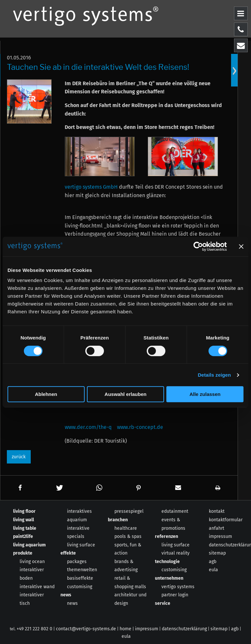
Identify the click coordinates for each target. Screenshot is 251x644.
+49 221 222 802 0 (34, 629)
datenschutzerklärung (184, 629)
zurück (19, 457)
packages (77, 562)
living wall (24, 520)
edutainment (175, 511)
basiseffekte (80, 578)
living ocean (32, 562)
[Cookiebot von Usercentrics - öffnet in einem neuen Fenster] (198, 246)
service (163, 603)
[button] (20, 488)
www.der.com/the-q (88, 427)
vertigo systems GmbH (91, 187)
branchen (118, 520)
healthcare (126, 528)
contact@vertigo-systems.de (86, 629)
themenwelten (82, 570)
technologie (167, 562)
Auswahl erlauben (125, 394)
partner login (175, 595)
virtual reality (176, 553)
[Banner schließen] (241, 246)
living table (25, 528)
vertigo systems (178, 587)
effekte (68, 553)
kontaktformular (226, 520)
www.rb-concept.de (140, 427)
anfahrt (217, 528)
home (125, 629)
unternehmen (169, 578)
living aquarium (29, 545)
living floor (24, 511)
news (66, 595)
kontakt (217, 511)
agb (213, 562)
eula (213, 570)
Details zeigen (214, 375)
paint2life (23, 536)
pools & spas (128, 536)
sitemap (217, 553)
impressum (220, 536)
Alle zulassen (205, 394)
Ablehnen (46, 394)
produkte (23, 553)
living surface (81, 545)
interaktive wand (37, 587)
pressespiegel (129, 511)
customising (80, 587)
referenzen (167, 536)
